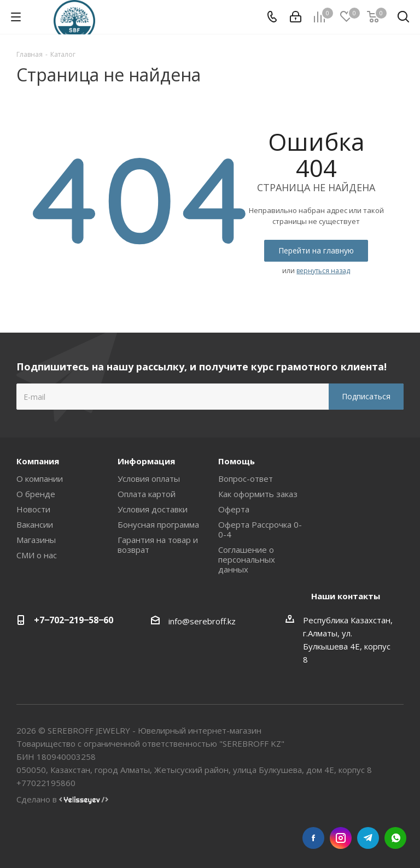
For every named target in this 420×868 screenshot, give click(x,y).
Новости (33, 509)
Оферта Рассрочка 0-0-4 (260, 529)
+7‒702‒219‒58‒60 (74, 620)
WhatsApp (395, 838)
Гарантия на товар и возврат (158, 545)
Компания (38, 461)
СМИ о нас (37, 555)
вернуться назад (323, 271)
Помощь (237, 461)
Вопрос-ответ (246, 479)
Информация (146, 461)
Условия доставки (153, 509)
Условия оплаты (149, 479)
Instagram (341, 838)
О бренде (36, 494)
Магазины (36, 540)
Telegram (368, 838)
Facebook (313, 838)
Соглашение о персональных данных (247, 559)
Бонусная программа (158, 524)
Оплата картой (147, 494)
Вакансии (35, 524)
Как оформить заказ (258, 494)
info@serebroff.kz (202, 621)
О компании (40, 479)
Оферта (234, 509)
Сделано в (62, 799)
